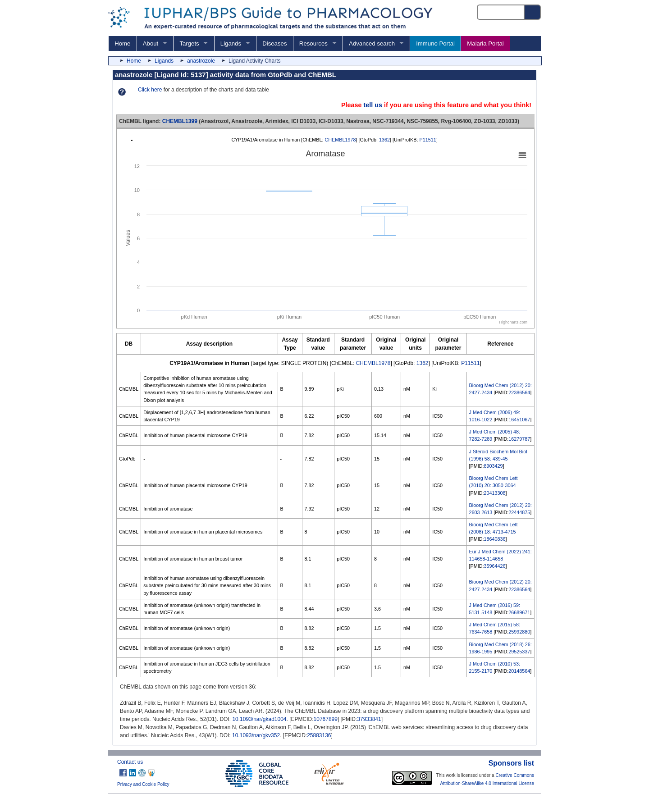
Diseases (274, 43)
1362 (384, 140)
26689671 (519, 612)
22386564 (519, 392)
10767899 (326, 719)
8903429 (494, 466)
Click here (150, 90)
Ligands (231, 43)
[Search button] (533, 12)
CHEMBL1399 (180, 121)
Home (122, 43)
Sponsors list (511, 763)
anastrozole (201, 61)
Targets (189, 43)
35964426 (495, 566)
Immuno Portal (435, 43)
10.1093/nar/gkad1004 (259, 719)
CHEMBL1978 (340, 140)
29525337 (519, 652)
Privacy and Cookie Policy (143, 784)
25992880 (519, 632)
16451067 (519, 420)
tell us (373, 105)
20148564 (519, 671)
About (151, 43)
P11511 (428, 140)
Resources (313, 43)
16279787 (519, 439)
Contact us (130, 762)
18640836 (495, 539)
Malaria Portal (485, 43)
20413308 (495, 493)
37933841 (369, 719)
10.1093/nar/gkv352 (256, 735)
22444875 (519, 512)
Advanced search (372, 43)
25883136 (319, 735)
